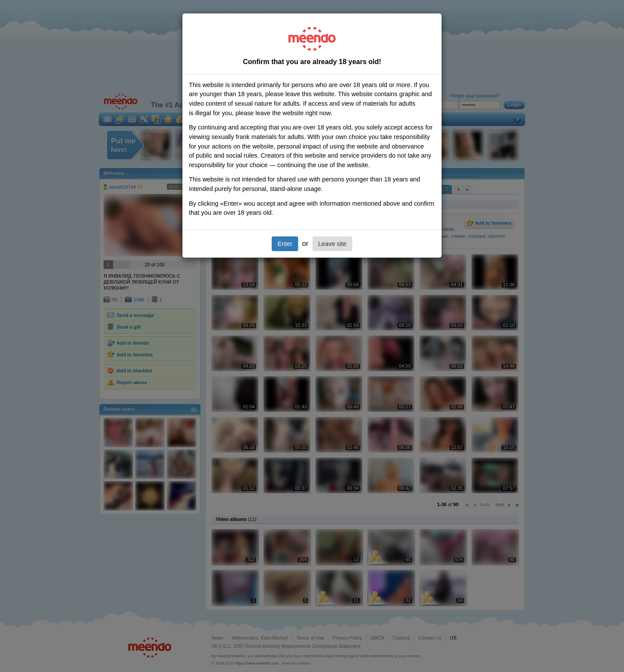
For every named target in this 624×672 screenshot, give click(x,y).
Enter (285, 244)
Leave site (332, 244)
